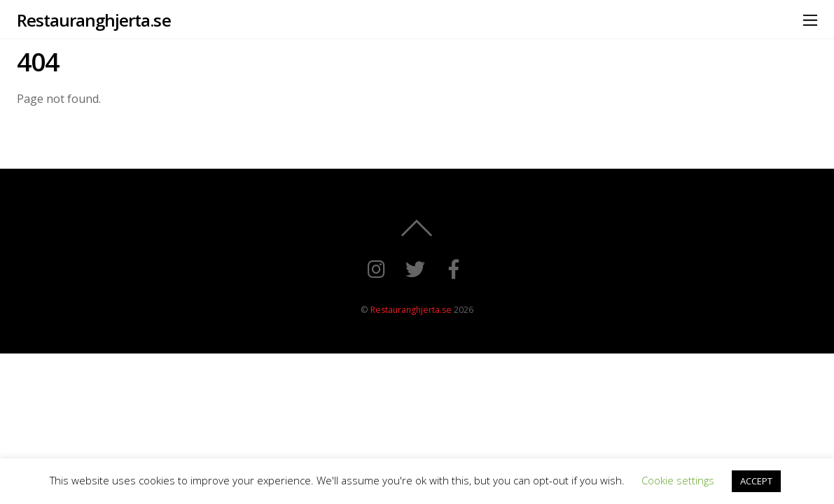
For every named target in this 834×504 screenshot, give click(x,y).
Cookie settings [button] (678, 480)
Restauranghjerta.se (411, 310)
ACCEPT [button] (756, 481)
